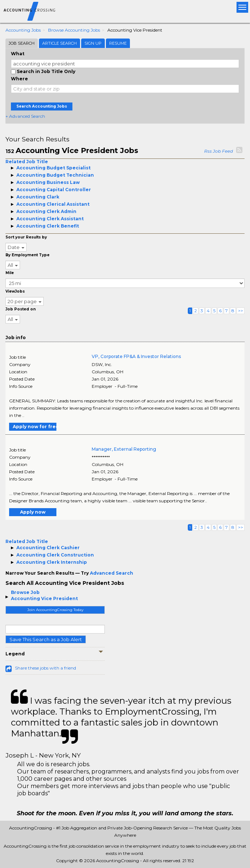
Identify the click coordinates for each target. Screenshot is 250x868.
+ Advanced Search (25, 116)
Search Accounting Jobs (42, 106)
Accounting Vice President (44, 598)
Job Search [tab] (22, 43)
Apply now (33, 512)
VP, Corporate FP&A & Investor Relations (136, 356)
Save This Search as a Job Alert (46, 639)
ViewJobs (15, 291)
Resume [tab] (118, 43)
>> (241, 311)
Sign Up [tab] (93, 43)
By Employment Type (27, 255)
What (18, 54)
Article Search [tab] (59, 43)
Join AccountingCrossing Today (55, 610)
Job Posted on (21, 309)
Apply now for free (35, 427)
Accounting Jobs (23, 30)
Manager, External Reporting (124, 449)
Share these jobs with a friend (45, 668)
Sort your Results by (26, 237)
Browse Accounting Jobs (74, 30)
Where (19, 79)
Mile (10, 273)
